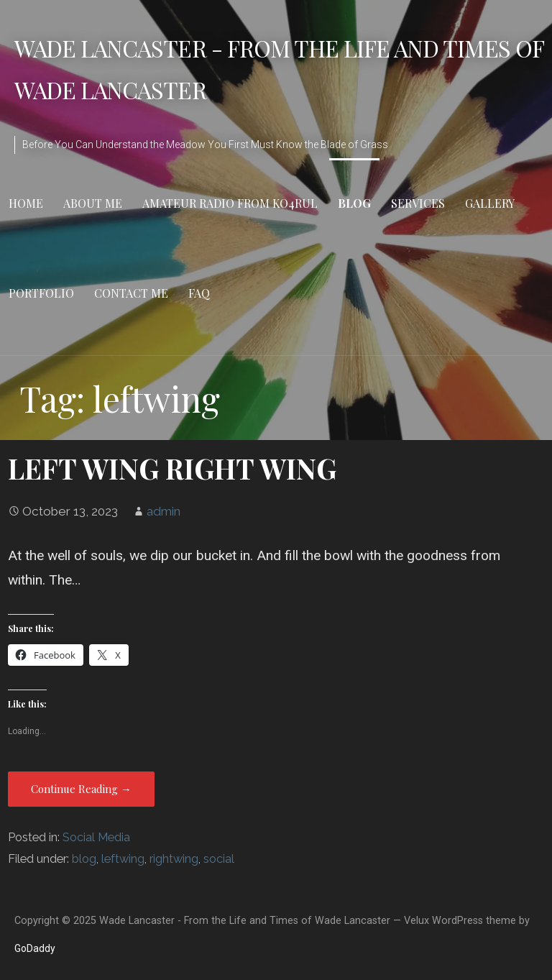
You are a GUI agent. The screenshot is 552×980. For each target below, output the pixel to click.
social (219, 859)
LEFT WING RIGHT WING (172, 468)
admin (164, 511)
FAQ (199, 293)
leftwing (123, 859)
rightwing (174, 859)
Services (418, 203)
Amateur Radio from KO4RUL (230, 203)
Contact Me (131, 293)
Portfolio (41, 293)
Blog (354, 203)
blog (84, 859)
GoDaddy (35, 948)
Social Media (96, 837)
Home (26, 203)
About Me (93, 203)
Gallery (490, 203)
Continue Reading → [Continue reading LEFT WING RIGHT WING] (81, 789)
